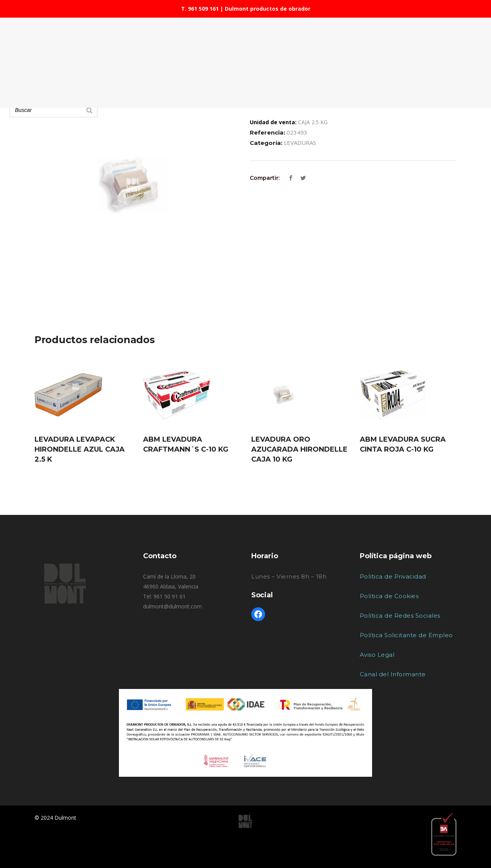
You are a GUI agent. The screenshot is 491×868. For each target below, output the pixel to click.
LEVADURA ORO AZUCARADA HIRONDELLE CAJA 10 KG (299, 449)
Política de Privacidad (393, 576)
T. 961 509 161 (200, 9)
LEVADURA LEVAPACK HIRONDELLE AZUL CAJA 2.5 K (80, 449)
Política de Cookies (389, 596)
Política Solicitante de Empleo (406, 635)
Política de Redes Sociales (400, 616)
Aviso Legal (377, 655)
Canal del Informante (393, 674)
